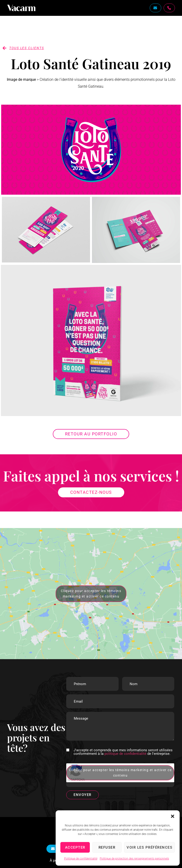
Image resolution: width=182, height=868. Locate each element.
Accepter (75, 847)
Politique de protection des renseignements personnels (134, 859)
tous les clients (27, 48)
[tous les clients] (4, 48)
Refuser (107, 847)
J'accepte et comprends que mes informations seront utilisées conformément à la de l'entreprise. (123, 752)
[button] (173, 816)
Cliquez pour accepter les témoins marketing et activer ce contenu (91, 594)
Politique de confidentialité (81, 859)
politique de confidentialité (125, 754)
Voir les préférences (149, 847)
